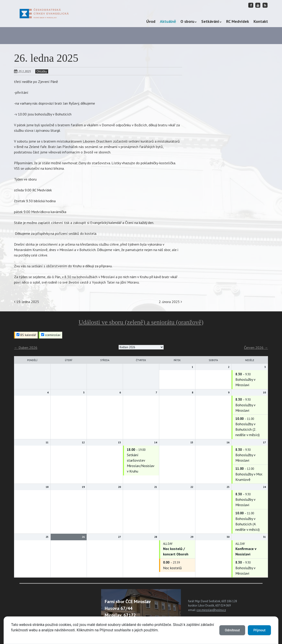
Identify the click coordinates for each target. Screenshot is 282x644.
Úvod (151, 21)
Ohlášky (42, 71)
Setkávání (210, 21)
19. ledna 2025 (27, 302)
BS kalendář (26, 335)
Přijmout (259, 630)
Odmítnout (232, 630)
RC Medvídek (238, 21)
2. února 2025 (170, 302)
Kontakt (261, 21)
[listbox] (141, 347)
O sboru (187, 21)
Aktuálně (168, 21)
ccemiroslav (51, 335)
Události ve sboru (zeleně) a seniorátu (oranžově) (141, 322)
